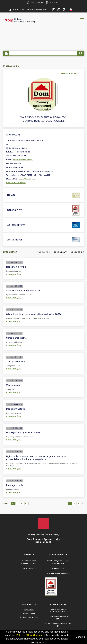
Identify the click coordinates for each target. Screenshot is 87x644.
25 (18, 504)
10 (13, 504)
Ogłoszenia (77, 252)
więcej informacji (71, 73)
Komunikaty (61, 252)
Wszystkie (45, 252)
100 (27, 504)
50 (22, 504)
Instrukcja (53, 3)
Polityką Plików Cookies (29, 635)
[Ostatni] (82, 504)
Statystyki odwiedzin (29, 617)
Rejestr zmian (29, 613)
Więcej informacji (16, 183)
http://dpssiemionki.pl (29, 179)
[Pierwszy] (66, 504)
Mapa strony (35, 3)
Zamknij (80, 637)
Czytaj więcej (14, 274)
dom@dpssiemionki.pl (23, 160)
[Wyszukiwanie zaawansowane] (43, 53)
